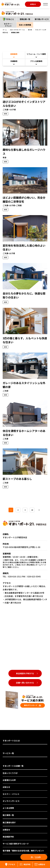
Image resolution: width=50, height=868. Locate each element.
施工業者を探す (9, 822)
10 (32, 510)
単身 (5, 157)
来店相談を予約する (25, 673)
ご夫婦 (5, 391)
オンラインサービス (11, 801)
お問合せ (33, 4)
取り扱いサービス (42, 19)
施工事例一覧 (8, 815)
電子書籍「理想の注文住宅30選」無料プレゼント (23, 851)
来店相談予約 (8, 837)
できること (8, 19)
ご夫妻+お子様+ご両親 (12, 205)
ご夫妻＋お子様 (9, 110)
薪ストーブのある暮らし (17, 479)
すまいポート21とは (11, 741)
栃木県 (30, 30)
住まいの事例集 (25, 25)
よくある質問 (8, 808)
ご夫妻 (5, 439)
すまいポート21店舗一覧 (13, 766)
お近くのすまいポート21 (17, 30)
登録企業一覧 (25, 19)
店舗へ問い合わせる (25, 683)
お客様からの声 (9, 780)
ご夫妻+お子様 (9, 253)
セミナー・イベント (8, 25)
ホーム (5, 30)
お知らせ (6, 787)
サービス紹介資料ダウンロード (16, 844)
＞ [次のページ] (39, 510)
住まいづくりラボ (10, 773)
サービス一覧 (8, 753)
